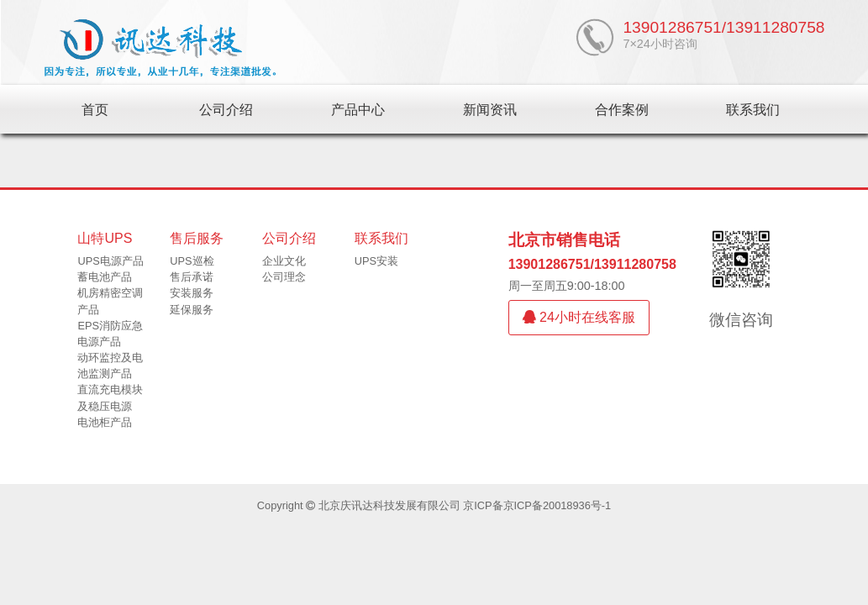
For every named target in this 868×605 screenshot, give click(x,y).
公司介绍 (226, 110)
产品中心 (358, 110)
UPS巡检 (192, 261)
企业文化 (284, 261)
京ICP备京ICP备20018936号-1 (537, 505)
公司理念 (284, 277)
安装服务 (192, 293)
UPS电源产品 (110, 261)
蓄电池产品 (105, 277)
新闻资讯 (490, 110)
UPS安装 (376, 261)
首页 (95, 110)
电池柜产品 (105, 422)
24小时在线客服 (579, 317)
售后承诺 (192, 277)
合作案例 (622, 110)
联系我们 (753, 110)
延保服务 (192, 310)
